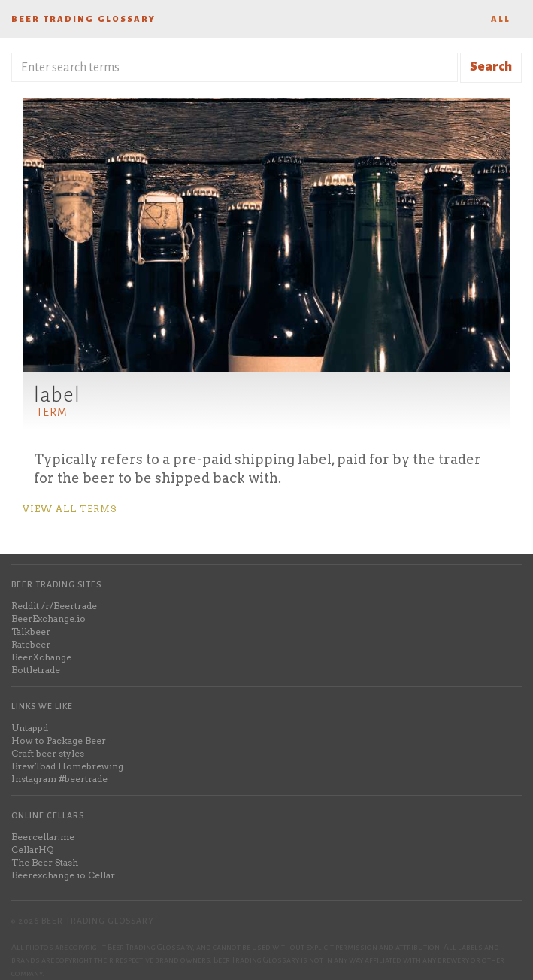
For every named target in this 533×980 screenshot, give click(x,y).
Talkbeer (31, 631)
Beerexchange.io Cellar (63, 875)
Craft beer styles (48, 753)
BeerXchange (41, 657)
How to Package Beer (59, 740)
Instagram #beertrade (59, 779)
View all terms (70, 509)
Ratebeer (31, 644)
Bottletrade (36, 670)
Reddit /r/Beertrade (54, 606)
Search (491, 67)
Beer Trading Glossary (83, 19)
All (501, 19)
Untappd (30, 728)
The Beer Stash (45, 862)
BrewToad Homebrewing (67, 766)
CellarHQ (32, 850)
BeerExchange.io (48, 619)
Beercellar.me (43, 837)
